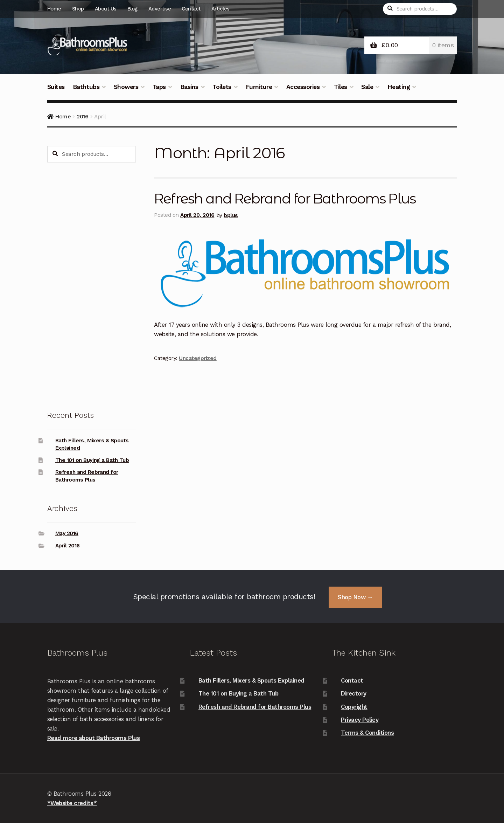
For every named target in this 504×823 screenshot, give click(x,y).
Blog (132, 9)
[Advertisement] (92, 286)
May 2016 (67, 533)
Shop (78, 9)
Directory (354, 693)
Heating (399, 87)
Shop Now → (355, 597)
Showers (126, 87)
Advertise (160, 9)
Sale (367, 87)
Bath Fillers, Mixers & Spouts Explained (251, 680)
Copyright (354, 707)
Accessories (303, 87)
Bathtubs (86, 87)
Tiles (341, 87)
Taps (159, 87)
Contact (191, 9)
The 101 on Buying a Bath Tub (92, 460)
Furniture (259, 87)
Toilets (222, 87)
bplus (231, 215)
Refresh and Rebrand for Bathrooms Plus (285, 199)
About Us (106, 9)
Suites (56, 87)
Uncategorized (198, 358)
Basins (189, 87)
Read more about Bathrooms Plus (93, 738)
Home (54, 9)
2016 (82, 116)
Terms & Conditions (367, 733)
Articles (220, 9)
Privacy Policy (360, 720)
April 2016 (68, 546)
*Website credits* (72, 803)
